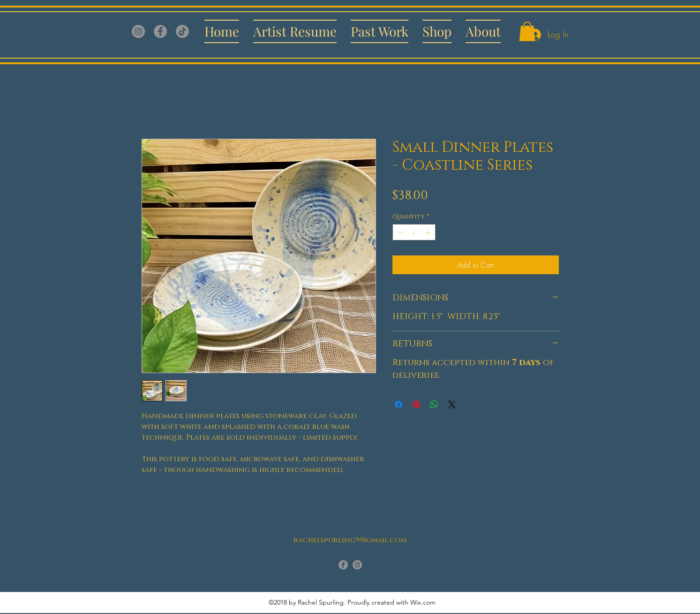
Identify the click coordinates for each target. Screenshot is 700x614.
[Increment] (429, 232)
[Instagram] (138, 31)
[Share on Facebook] (399, 404)
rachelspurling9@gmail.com (350, 540)
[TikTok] (182, 31)
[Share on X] (452, 404)
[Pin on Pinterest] (416, 404)
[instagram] (357, 565)
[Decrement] (399, 232)
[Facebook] (160, 31)
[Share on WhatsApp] (434, 404)
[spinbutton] (414, 232)
